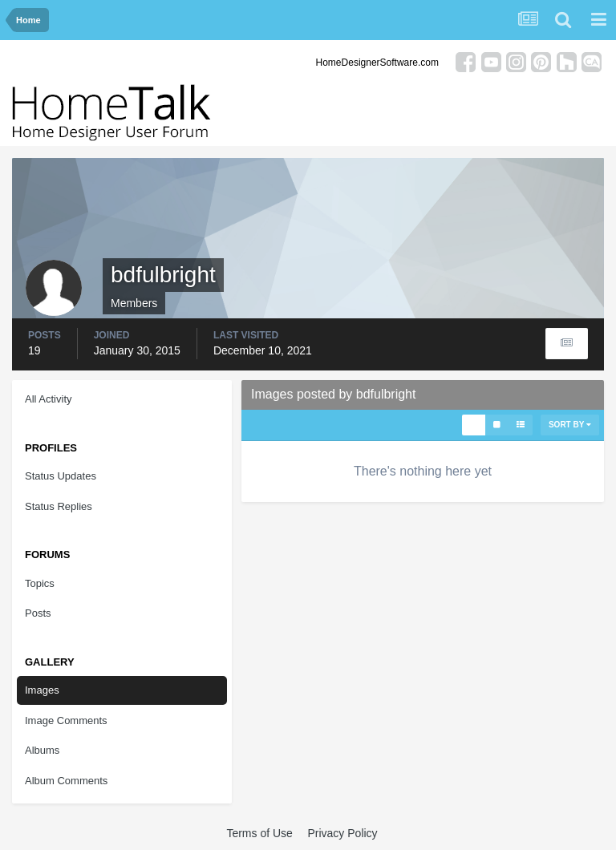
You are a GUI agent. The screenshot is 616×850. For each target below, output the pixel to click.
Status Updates (61, 476)
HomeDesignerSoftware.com (377, 63)
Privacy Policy (342, 833)
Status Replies (59, 506)
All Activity (49, 399)
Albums (42, 750)
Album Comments (66, 781)
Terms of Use (259, 833)
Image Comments (66, 720)
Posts (38, 613)
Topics (40, 583)
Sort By (570, 425)
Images (42, 690)
